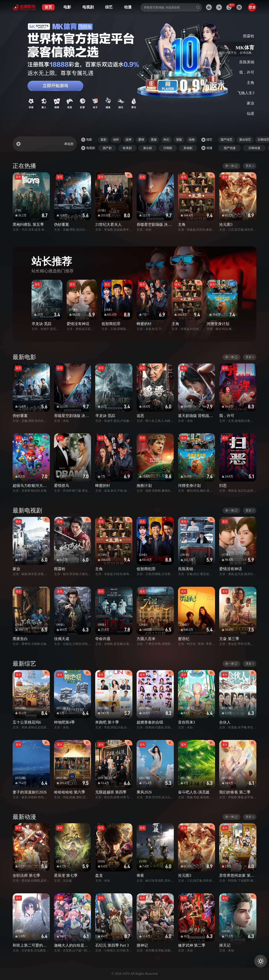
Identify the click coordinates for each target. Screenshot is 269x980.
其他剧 (188, 148)
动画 (192, 140)
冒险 (179, 140)
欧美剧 (127, 148)
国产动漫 (230, 148)
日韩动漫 (254, 148)
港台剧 (148, 148)
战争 (129, 140)
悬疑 (154, 140)
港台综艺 (245, 140)
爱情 (141, 140)
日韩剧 (168, 148)
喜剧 (103, 140)
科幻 (166, 140)
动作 (116, 140)
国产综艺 (227, 140)
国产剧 (107, 148)
